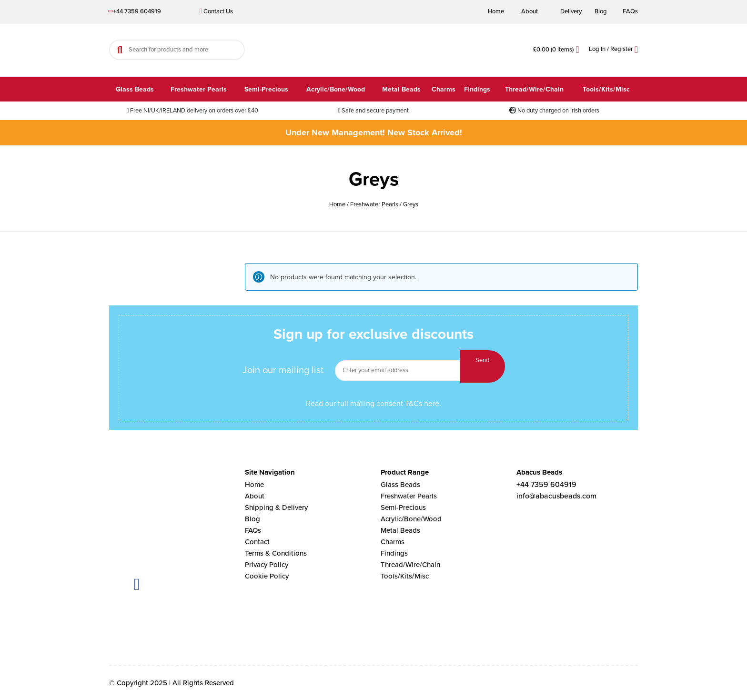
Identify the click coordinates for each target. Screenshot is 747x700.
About (530, 11)
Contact (257, 542)
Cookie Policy (267, 576)
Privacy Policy (267, 565)
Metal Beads (401, 89)
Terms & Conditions (276, 553)
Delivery (571, 11)
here (432, 404)
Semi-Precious (266, 89)
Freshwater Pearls (199, 89)
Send (482, 367)
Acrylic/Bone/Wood (336, 89)
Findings (477, 89)
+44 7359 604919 (135, 11)
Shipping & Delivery (276, 507)
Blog (601, 11)
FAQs (630, 11)
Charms (444, 89)
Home (496, 11)
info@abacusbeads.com (556, 496)
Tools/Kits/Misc (606, 89)
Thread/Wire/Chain (534, 89)
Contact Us (216, 11)
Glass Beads (135, 89)
